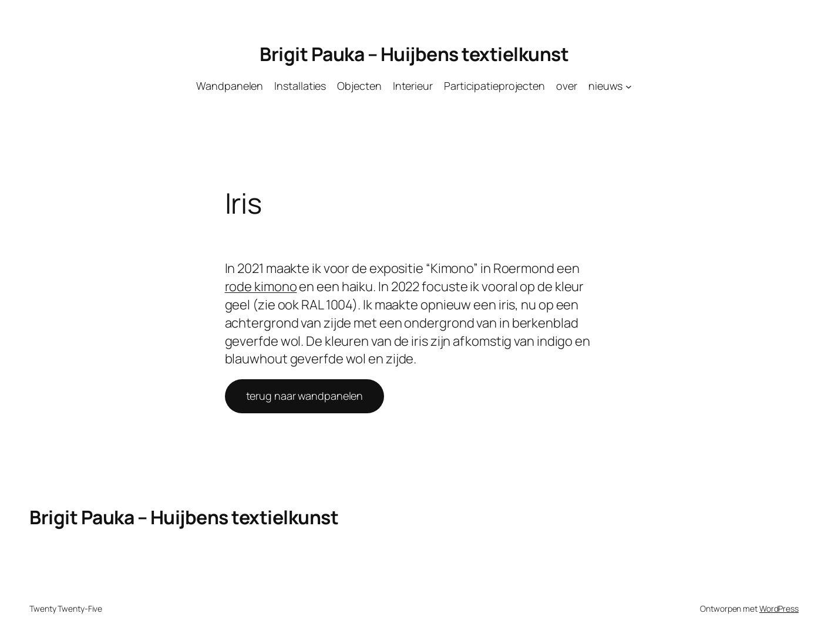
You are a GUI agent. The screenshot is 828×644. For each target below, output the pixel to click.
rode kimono (261, 286)
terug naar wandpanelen (305, 396)
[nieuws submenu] (629, 86)
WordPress (779, 608)
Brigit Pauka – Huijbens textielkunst (414, 54)
